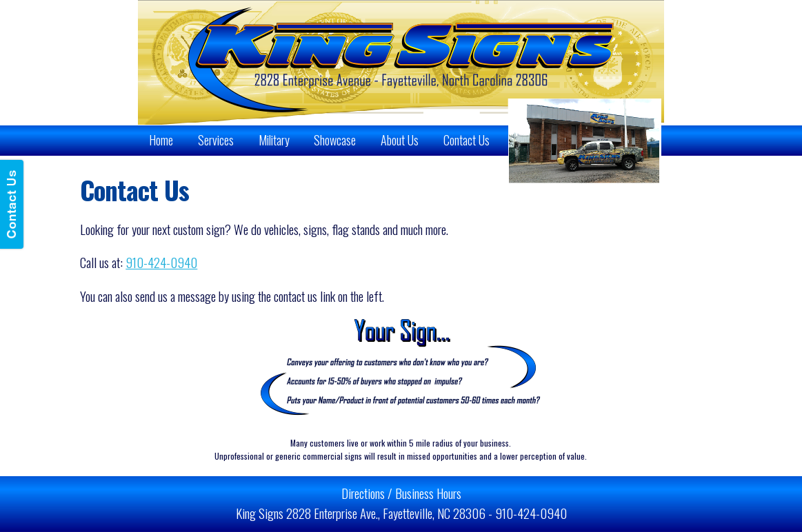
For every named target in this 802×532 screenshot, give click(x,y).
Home (161, 140)
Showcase (335, 140)
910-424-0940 (161, 262)
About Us (400, 140)
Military (274, 140)
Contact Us (467, 140)
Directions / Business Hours (401, 493)
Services (216, 140)
